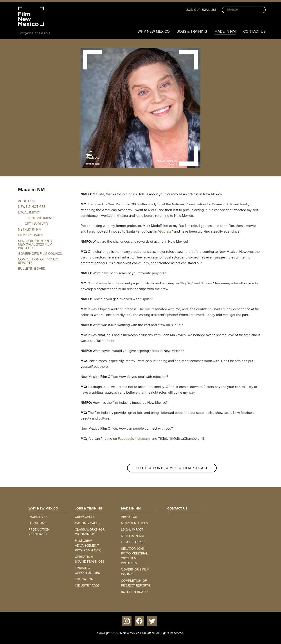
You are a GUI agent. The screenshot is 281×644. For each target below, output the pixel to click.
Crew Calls (85, 517)
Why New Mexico (154, 31)
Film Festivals (31, 235)
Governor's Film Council (40, 254)
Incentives (38, 517)
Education (84, 579)
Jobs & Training (192, 31)
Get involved (36, 224)
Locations (37, 523)
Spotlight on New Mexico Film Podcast (172, 468)
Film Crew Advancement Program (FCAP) (88, 545)
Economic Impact (40, 218)
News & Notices (32, 207)
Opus (93, 283)
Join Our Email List (201, 10)
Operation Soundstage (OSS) (90, 559)
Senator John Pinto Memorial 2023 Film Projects (36, 244)
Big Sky (187, 283)
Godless (165, 231)
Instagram (142, 439)
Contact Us (254, 31)
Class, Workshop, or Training (90, 532)
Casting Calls (87, 523)
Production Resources (39, 532)
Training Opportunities (87, 570)
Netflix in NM (30, 230)
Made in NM (225, 31)
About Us (26, 201)
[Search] (244, 10)
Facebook (125, 439)
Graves (207, 283)
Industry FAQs (87, 585)
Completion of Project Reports (39, 261)
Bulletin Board (32, 269)
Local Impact (29, 212)
